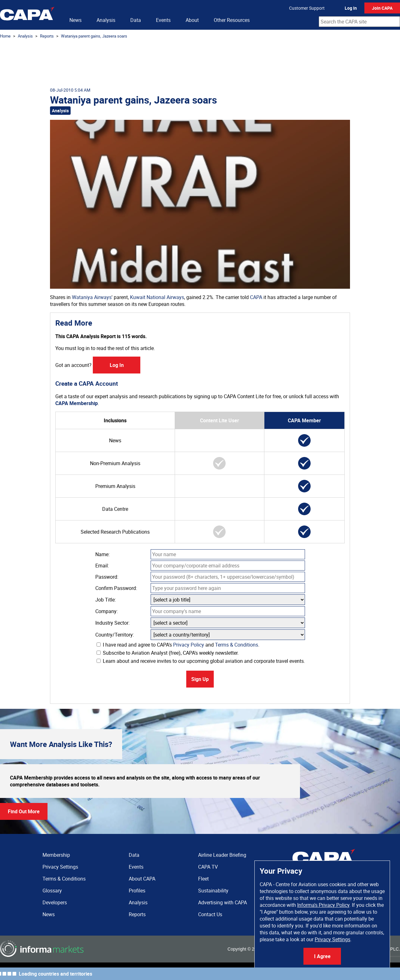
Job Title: (106, 600)
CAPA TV (208, 867)
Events (163, 20)
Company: (107, 611)
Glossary (52, 891)
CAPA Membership (77, 403)
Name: (102, 554)
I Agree (322, 956)
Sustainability (213, 891)
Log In (351, 8)
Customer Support (307, 8)
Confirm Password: (116, 588)
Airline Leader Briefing (222, 855)
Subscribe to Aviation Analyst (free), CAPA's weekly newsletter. (168, 653)
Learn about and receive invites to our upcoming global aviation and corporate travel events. (201, 661)
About (192, 20)
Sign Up (200, 679)
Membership (56, 855)
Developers (55, 902)
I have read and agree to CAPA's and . (178, 645)
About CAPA (142, 879)
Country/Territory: (115, 635)
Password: (107, 577)
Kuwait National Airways (157, 297)
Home (5, 36)
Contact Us (210, 914)
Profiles (137, 891)
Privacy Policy (189, 645)
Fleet (203, 879)
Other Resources (232, 20)
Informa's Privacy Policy (323, 905)
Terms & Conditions (237, 645)
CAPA (256, 297)
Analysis (106, 20)
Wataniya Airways (92, 297)
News (75, 20)
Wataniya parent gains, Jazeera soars (94, 36)
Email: (102, 566)
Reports (47, 36)
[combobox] (359, 22)
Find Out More (24, 811)
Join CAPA (382, 8)
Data (136, 20)
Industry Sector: (112, 623)
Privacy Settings (332, 939)
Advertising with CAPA (222, 902)
